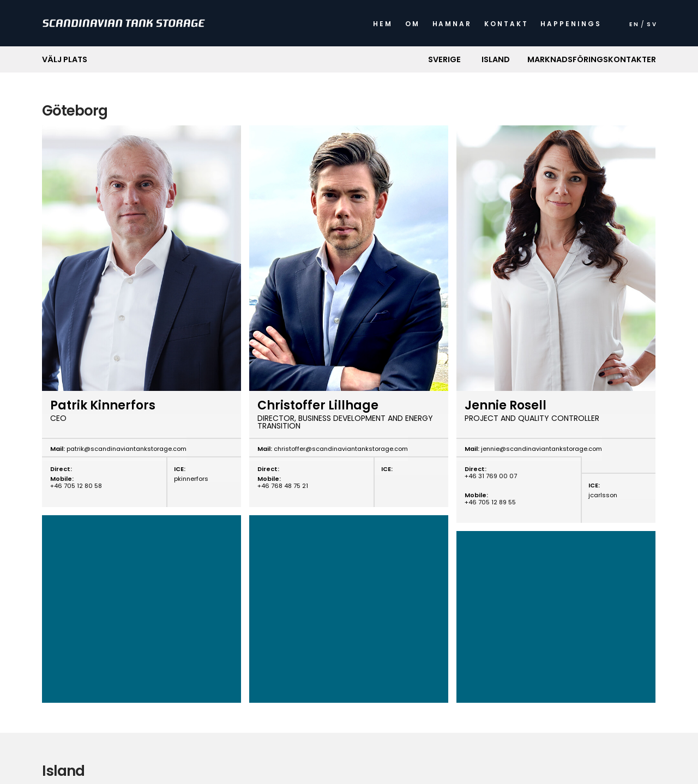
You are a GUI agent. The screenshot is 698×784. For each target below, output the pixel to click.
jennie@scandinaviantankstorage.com (541, 449)
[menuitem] (634, 27)
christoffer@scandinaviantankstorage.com (340, 449)
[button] (445, 59)
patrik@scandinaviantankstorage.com (126, 449)
